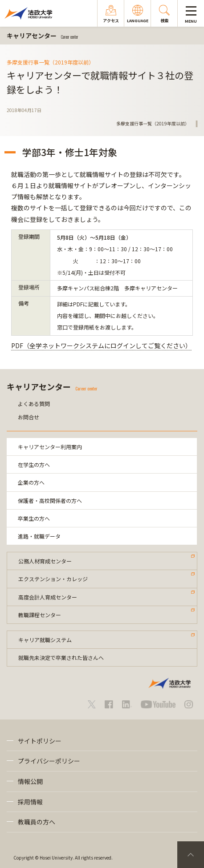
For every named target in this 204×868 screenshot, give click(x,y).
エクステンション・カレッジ (53, 579)
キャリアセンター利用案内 (50, 447)
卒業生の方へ (34, 518)
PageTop (191, 855)
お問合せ (29, 417)
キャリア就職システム (45, 640)
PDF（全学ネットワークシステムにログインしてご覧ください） (101, 346)
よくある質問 (34, 404)
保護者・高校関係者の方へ (50, 500)
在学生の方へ (34, 464)
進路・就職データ (39, 536)
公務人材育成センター (45, 561)
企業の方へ (31, 482)
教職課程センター (40, 615)
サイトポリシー (40, 741)
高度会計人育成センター (48, 597)
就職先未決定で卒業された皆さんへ (61, 657)
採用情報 (30, 802)
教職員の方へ (37, 822)
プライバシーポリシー (49, 761)
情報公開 (30, 781)
